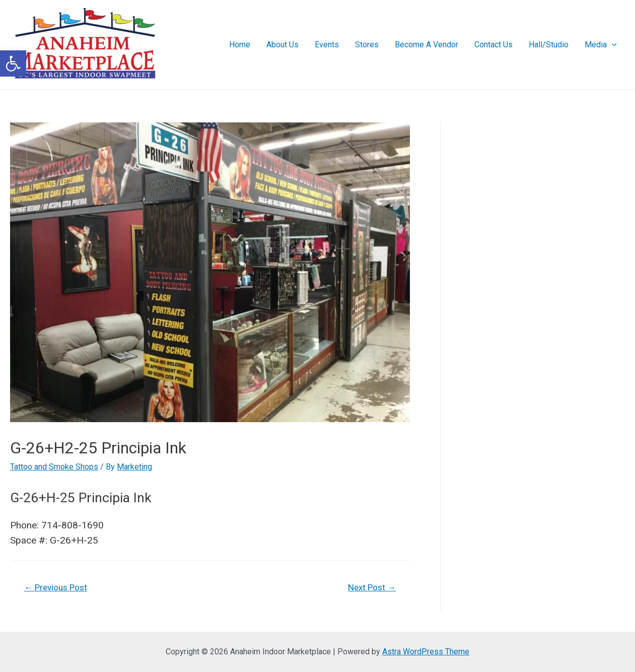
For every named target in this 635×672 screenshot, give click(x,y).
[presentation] (612, 45)
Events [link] (327, 45)
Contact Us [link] (493, 45)
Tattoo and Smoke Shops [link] (54, 467)
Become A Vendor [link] (427, 45)
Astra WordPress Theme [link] (426, 652)
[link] (13, 63)
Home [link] (240, 45)
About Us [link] (283, 45)
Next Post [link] (372, 587)
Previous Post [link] (56, 587)
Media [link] (601, 45)
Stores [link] (367, 45)
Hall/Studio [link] (549, 45)
